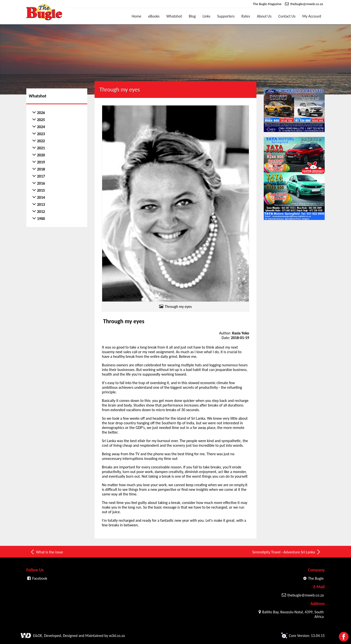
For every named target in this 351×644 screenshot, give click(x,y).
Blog (192, 16)
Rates (246, 16)
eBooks (154, 16)
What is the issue (47, 552)
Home (137, 16)
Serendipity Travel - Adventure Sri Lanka (287, 552)
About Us (264, 16)
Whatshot (174, 16)
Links (206, 16)
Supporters (226, 16)
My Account (312, 16)
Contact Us (287, 16)
